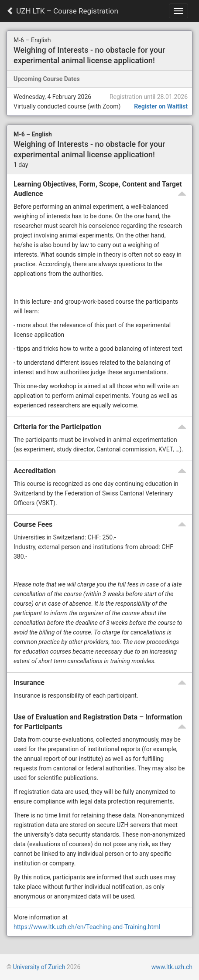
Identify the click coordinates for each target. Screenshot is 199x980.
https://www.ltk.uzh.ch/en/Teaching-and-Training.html (87, 927)
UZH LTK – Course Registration (62, 11)
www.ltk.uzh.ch (172, 967)
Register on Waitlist (161, 106)
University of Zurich (39, 967)
